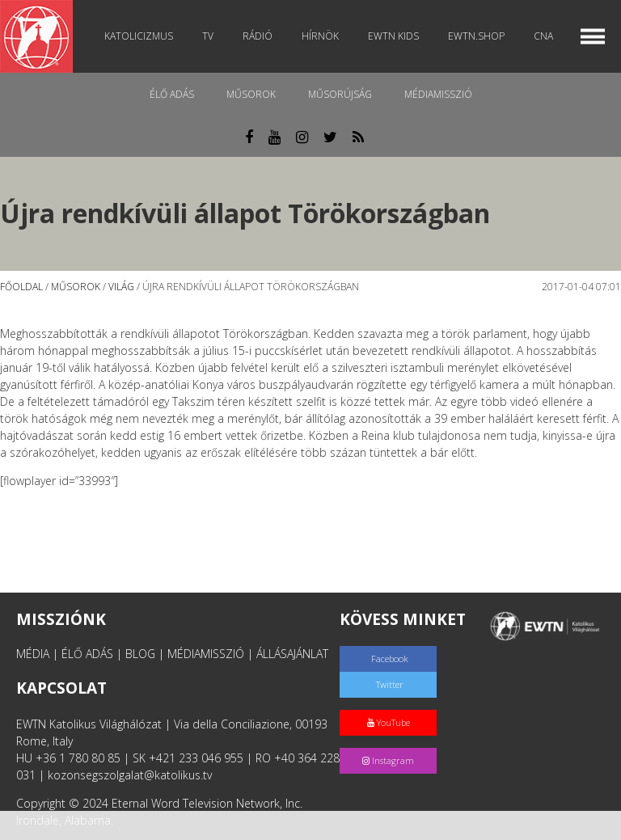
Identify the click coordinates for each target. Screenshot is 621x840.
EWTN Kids (393, 36)
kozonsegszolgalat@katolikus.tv (130, 775)
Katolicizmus (139, 36)
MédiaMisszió (438, 94)
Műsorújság (340, 94)
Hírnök (320, 36)
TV (208, 36)
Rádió (258, 36)
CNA (543, 36)
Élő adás (172, 94)
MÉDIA (33, 654)
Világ (121, 287)
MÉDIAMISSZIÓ (206, 654)
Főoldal (21, 287)
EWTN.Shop (476, 36)
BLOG (140, 654)
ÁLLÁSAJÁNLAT (292, 654)
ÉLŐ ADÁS (87, 654)
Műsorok (251, 94)
